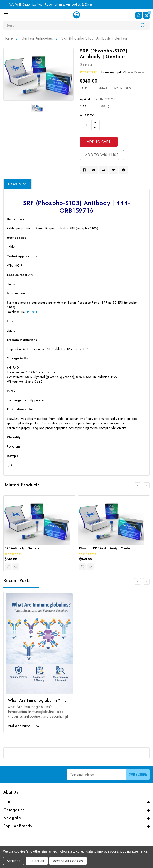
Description (17, 184)
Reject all (37, 861)
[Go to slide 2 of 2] (138, 582)
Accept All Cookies (68, 861)
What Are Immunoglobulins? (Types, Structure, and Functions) (39, 701)
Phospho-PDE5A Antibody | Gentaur (106, 548)
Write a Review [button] (133, 72)
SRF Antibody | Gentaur (22, 548)
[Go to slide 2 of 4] (146, 486)
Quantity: (87, 115)
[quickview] (16, 567)
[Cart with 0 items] (146, 15)
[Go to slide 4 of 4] (138, 486)
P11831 (32, 312)
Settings (14, 861)
